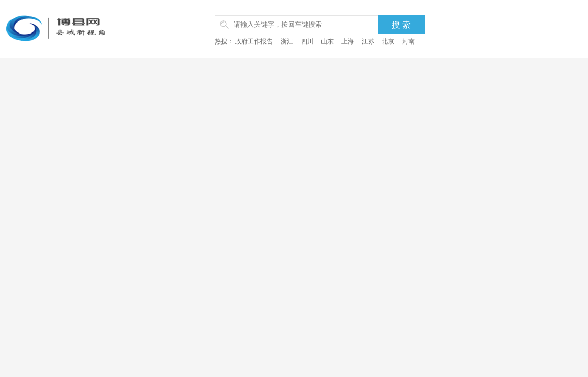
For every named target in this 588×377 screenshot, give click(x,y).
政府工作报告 (254, 41)
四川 (307, 41)
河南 (408, 41)
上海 (348, 41)
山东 (327, 41)
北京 (388, 41)
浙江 (287, 41)
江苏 (368, 41)
